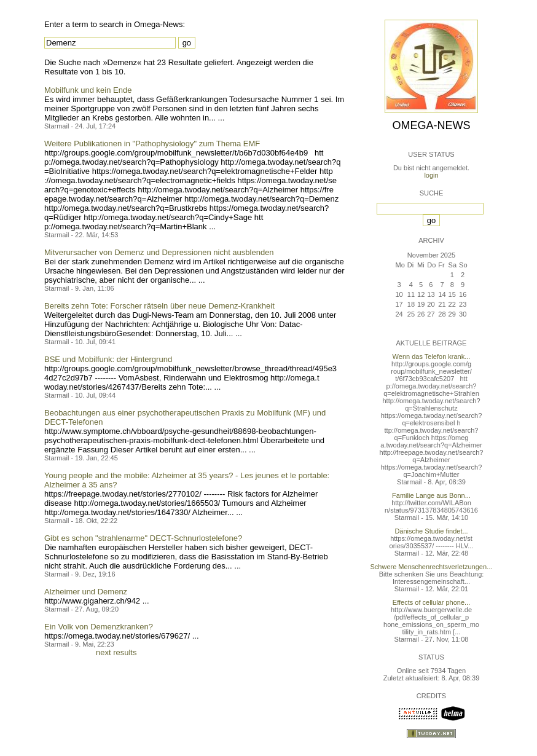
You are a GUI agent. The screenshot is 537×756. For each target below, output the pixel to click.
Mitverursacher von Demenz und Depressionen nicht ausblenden (159, 252)
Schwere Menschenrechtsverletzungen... (432, 567)
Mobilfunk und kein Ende (88, 90)
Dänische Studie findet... (431, 531)
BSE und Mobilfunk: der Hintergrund (108, 359)
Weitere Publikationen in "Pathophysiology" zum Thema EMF (152, 144)
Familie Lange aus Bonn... (431, 495)
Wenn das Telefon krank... (432, 356)
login (431, 175)
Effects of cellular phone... (431, 602)
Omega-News (431, 125)
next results (116, 652)
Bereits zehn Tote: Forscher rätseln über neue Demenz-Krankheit (159, 306)
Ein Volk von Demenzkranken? (99, 627)
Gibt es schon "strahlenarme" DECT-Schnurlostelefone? (143, 538)
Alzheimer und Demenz (86, 592)
